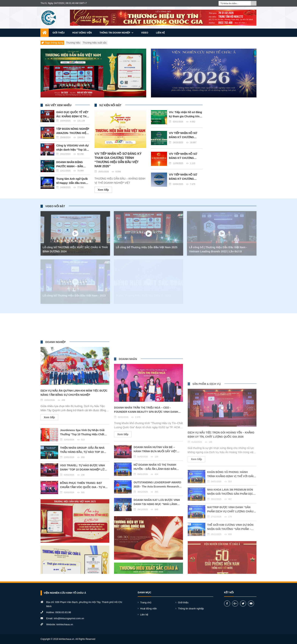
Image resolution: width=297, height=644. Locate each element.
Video (145, 33)
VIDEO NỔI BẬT (55, 206)
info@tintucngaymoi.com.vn (69, 618)
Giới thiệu (59, 33)
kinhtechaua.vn (65, 624)
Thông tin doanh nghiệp (117, 33)
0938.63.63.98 (63, 612)
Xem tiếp (103, 203)
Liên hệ (160, 33)
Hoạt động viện (82, 33)
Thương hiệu (73, 43)
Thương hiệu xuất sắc (95, 43)
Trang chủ (146, 602)
